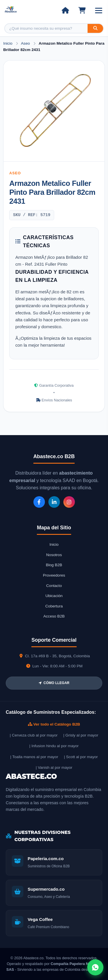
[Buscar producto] (46, 28)
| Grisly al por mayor (81, 735)
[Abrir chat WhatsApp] (95, 967)
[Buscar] (95, 28)
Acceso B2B (54, 616)
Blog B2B (54, 565)
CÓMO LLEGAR (54, 683)
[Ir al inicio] (65, 10)
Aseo (26, 43)
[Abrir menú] (99, 11)
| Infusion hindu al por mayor (54, 746)
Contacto (54, 586)
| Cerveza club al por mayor (34, 735)
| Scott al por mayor (81, 757)
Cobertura (54, 606)
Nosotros (54, 555)
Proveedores (54, 575)
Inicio (8, 43)
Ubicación (54, 596)
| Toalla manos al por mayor (34, 757)
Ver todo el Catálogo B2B (54, 724)
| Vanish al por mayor (54, 767)
